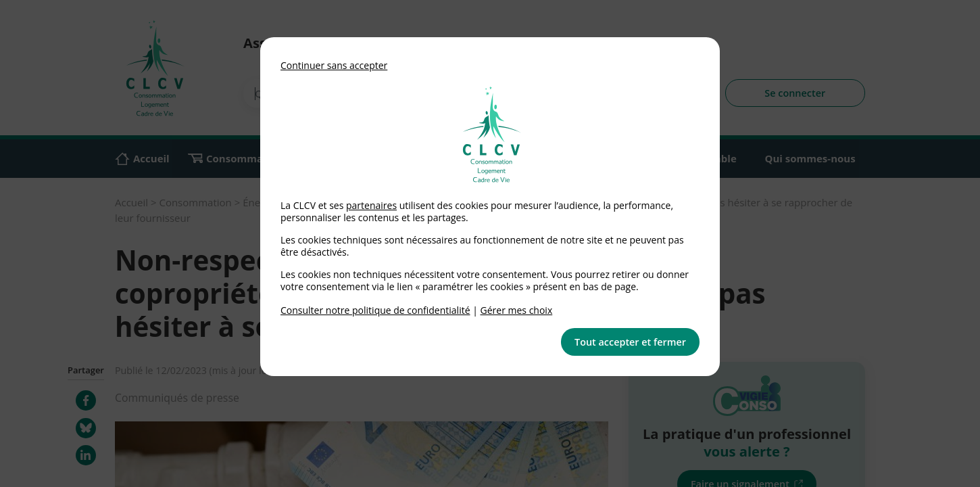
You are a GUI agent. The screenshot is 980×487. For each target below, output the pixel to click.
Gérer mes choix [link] (517, 310)
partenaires (371, 205)
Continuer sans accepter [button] (334, 65)
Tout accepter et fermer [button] (630, 342)
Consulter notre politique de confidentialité (375, 310)
